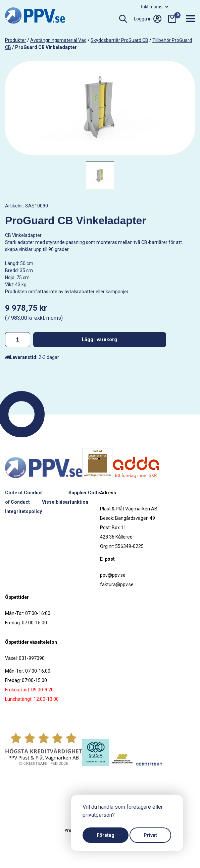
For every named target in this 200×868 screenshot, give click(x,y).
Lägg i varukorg (99, 339)
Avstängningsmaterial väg (58, 40)
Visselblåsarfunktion (65, 502)
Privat (150, 835)
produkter (16, 40)
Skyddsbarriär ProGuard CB (119, 40)
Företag (106, 835)
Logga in (148, 19)
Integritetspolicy (23, 511)
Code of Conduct (24, 493)
